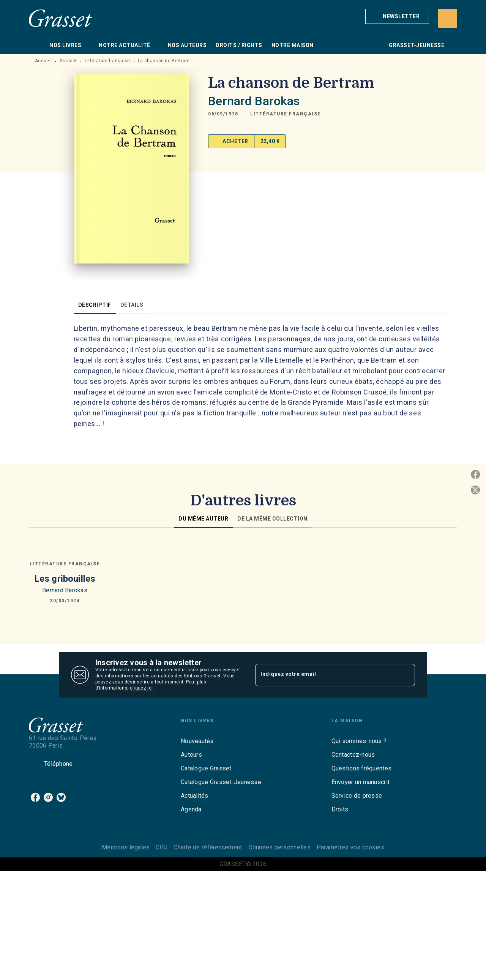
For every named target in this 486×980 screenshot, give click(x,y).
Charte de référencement (208, 847)
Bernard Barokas (254, 101)
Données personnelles (279, 847)
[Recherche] (448, 18)
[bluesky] (61, 797)
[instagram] (48, 797)
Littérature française (107, 61)
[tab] (37, 45)
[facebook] (35, 797)
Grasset (68, 61)
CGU (162, 847)
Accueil (43, 61)
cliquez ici (141, 688)
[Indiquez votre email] (326, 675)
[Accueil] (61, 18)
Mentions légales (126, 847)
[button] (397, 16)
